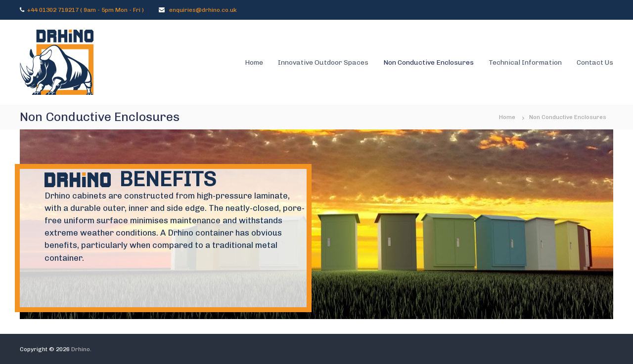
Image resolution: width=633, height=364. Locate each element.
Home (254, 62)
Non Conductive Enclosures (429, 62)
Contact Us (595, 62)
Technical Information (525, 62)
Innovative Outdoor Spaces (323, 62)
